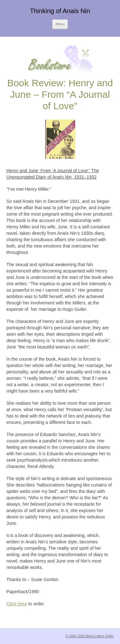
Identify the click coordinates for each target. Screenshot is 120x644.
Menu (60, 24)
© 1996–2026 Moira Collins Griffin (90, 636)
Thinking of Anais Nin (60, 11)
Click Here (17, 604)
